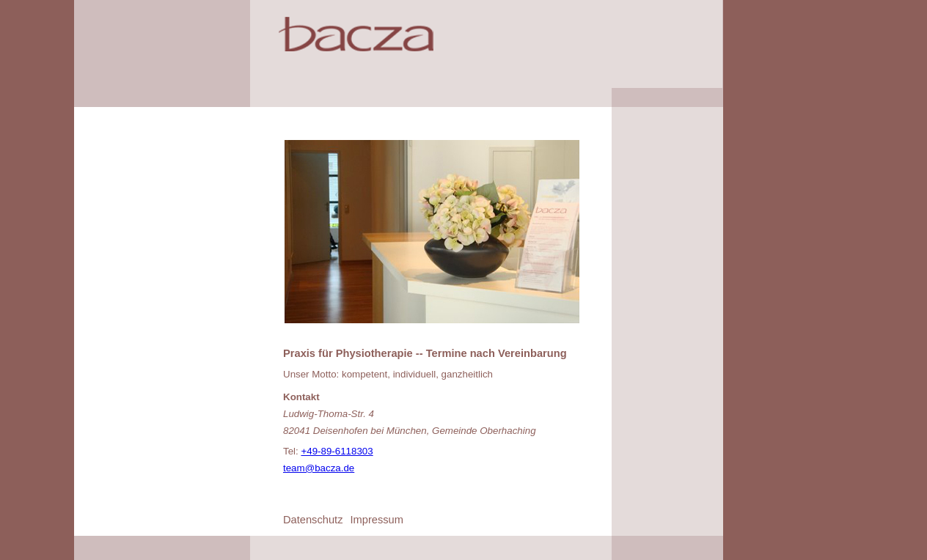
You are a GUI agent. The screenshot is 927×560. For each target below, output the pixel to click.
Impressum (376, 520)
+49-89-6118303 (337, 451)
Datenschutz (313, 520)
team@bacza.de (319, 468)
